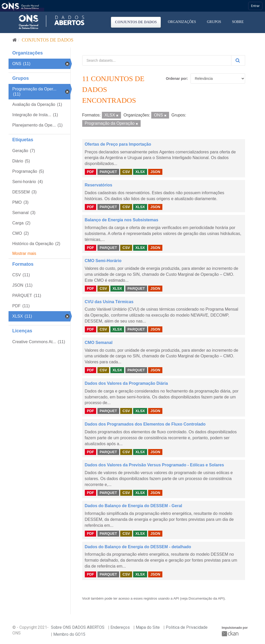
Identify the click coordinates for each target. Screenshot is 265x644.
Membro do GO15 (69, 634)
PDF (90, 172)
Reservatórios (99, 185)
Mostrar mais (24, 253)
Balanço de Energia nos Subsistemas (122, 220)
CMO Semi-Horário (103, 261)
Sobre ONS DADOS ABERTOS (78, 627)
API (176, 598)
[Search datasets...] (157, 60)
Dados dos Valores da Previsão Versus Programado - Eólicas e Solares (154, 465)
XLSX (140, 172)
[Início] (15, 40)
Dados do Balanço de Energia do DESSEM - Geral (134, 506)
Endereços (120, 627)
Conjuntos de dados (136, 22)
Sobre (238, 22)
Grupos (214, 22)
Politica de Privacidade (187, 627)
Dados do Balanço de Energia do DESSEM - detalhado (138, 547)
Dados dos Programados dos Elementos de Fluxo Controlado (145, 424)
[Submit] (238, 60)
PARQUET (108, 172)
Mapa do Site (148, 627)
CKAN (231, 634)
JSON (155, 172)
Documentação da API (206, 598)
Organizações (182, 22)
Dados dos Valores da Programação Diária (126, 383)
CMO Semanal (99, 343)
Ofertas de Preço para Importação (118, 144)
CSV (126, 172)
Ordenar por (176, 78)
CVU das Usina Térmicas (109, 302)
